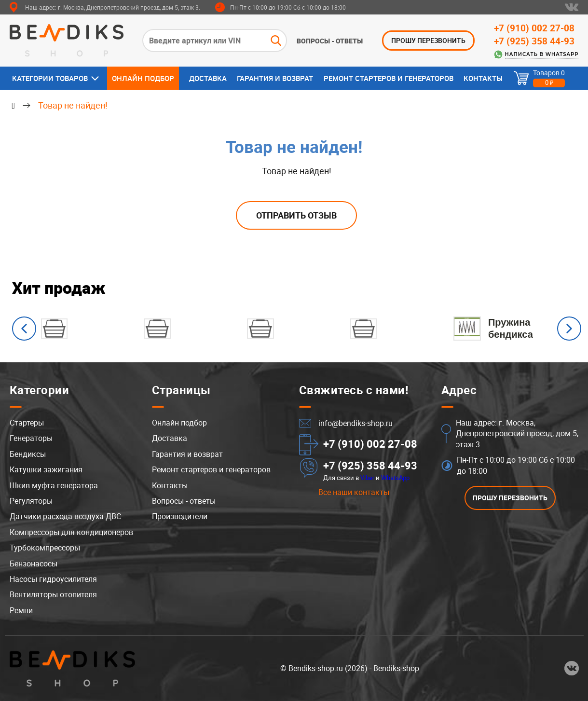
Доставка (208, 78)
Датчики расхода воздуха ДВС (65, 517)
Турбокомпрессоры (45, 548)
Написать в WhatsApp (542, 54)
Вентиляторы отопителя (53, 595)
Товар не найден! (73, 105)
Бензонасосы (34, 564)
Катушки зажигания (46, 470)
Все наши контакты (354, 493)
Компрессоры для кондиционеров (71, 532)
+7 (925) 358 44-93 (534, 41)
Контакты (483, 78)
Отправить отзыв (296, 215)
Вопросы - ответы (330, 41)
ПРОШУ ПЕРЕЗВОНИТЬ (428, 40)
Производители (180, 517)
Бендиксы (28, 454)
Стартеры (27, 423)
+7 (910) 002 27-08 (534, 28)
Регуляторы (31, 501)
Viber (367, 478)
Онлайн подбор (143, 78)
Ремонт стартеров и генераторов (389, 78)
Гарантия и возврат (275, 78)
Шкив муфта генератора (54, 485)
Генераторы (31, 439)
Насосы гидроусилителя (53, 579)
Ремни (21, 610)
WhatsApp (395, 478)
